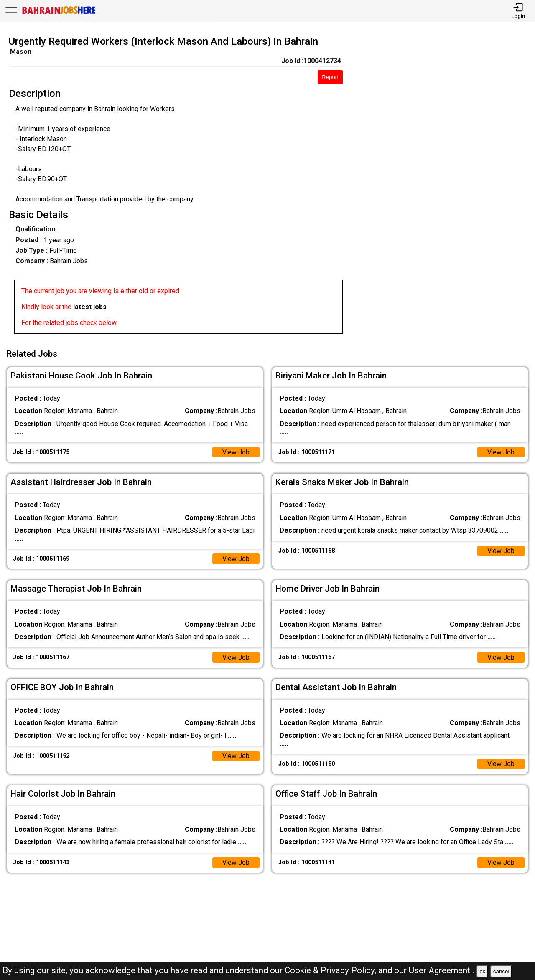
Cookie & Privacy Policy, (331, 970)
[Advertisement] (446, 187)
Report (330, 77)
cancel (501, 971)
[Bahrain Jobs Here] (59, 13)
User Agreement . (442, 970)
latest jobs (90, 307)
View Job (236, 451)
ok (482, 971)
